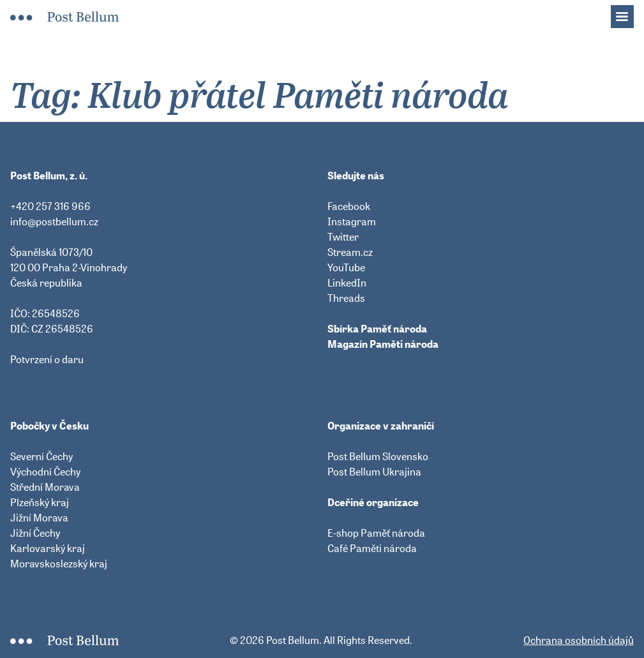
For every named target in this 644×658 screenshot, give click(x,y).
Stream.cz (350, 252)
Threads (346, 298)
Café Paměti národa (372, 548)
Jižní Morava (39, 518)
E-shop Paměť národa (376, 533)
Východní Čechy (45, 472)
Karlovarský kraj (48, 548)
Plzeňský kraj (40, 502)
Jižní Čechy (35, 533)
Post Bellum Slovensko (378, 456)
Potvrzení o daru (47, 359)
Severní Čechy (41, 456)
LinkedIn (347, 283)
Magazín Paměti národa (383, 344)
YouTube (346, 267)
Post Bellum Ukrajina (374, 472)
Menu (629, 13)
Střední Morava (45, 487)
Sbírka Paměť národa (377, 329)
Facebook (349, 206)
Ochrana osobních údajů (579, 640)
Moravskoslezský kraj (59, 564)
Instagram (352, 221)
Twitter (343, 237)
